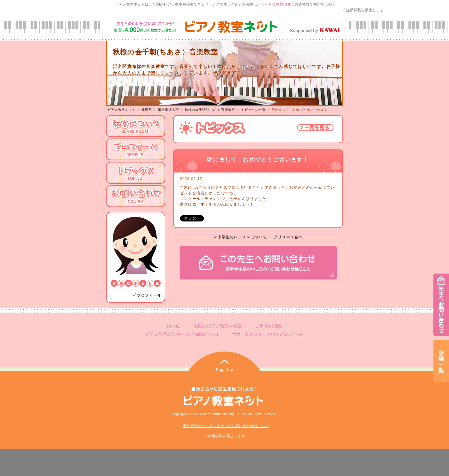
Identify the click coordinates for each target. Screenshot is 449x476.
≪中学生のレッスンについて (240, 237)
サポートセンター (268, 334)
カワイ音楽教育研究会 (276, 4)
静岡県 (147, 110)
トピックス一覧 (253, 110)
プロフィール (147, 295)
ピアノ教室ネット (122, 110)
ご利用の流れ (269, 326)
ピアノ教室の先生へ (181, 334)
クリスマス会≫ (288, 237)
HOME (174, 326)
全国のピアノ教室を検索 (218, 326)
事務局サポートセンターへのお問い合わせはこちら (226, 426)
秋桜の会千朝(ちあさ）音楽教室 (210, 110)
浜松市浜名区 (169, 110)
